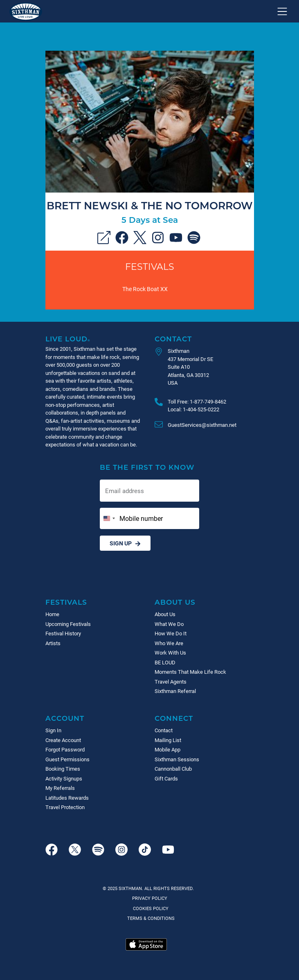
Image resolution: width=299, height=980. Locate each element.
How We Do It (171, 633)
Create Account (63, 740)
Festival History (63, 633)
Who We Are (169, 643)
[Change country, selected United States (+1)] (109, 518)
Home (52, 614)
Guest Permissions (67, 759)
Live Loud (68, 339)
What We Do (169, 624)
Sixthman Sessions (177, 759)
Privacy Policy (150, 898)
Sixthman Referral (175, 691)
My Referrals (60, 788)
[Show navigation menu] (282, 11)
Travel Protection (65, 807)
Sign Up (125, 543)
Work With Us (170, 653)
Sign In (53, 730)
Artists (53, 643)
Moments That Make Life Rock (190, 672)
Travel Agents (171, 682)
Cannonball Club (173, 769)
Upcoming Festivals (68, 624)
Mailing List (168, 740)
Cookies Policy (149, 908)
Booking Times (63, 769)
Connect (174, 718)
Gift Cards (166, 778)
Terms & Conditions (150, 918)
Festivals (150, 266)
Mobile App (167, 749)
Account (65, 718)
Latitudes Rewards (67, 798)
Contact (173, 339)
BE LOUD (165, 662)
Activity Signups (64, 778)
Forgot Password (65, 749)
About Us (175, 602)
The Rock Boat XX (145, 289)
